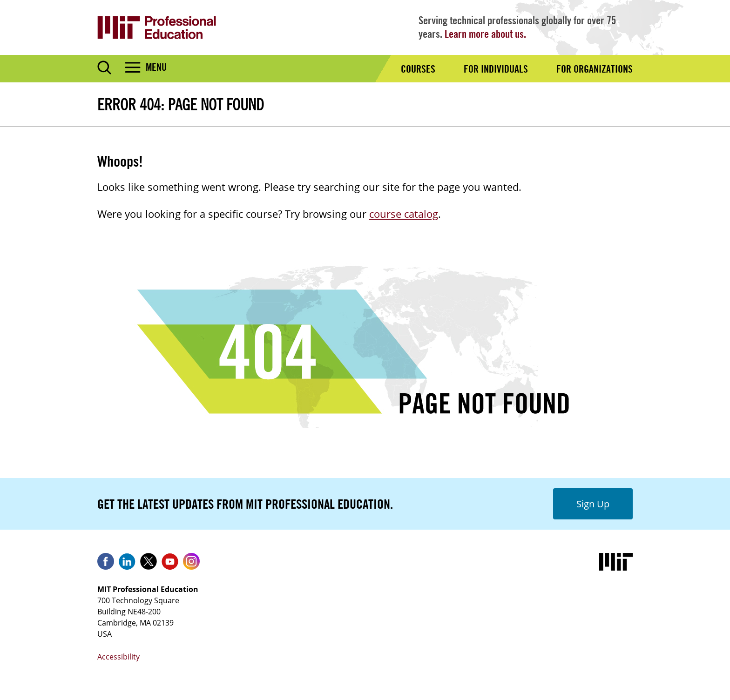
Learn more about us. (485, 34)
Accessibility (118, 657)
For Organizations (595, 69)
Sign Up (593, 504)
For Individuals (496, 69)
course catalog (404, 214)
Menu (156, 67)
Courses (418, 69)
